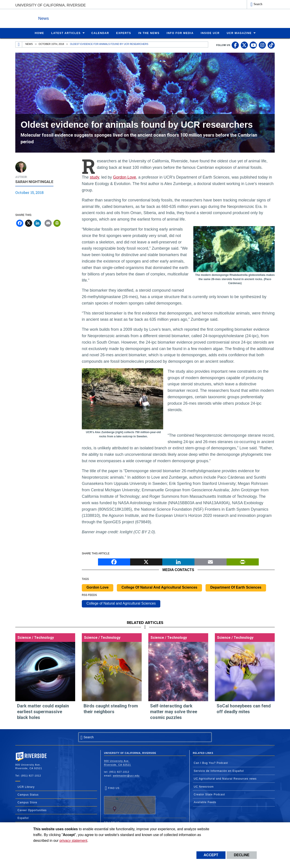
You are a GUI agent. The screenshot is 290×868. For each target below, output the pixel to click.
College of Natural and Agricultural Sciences (121, 603)
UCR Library (26, 787)
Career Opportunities (32, 810)
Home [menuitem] (39, 33)
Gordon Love (125, 177)
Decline (242, 855)
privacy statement (73, 841)
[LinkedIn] (37, 223)
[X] (29, 223)
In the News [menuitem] (149, 33)
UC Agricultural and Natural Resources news (225, 778)
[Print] (57, 223)
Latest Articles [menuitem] (66, 33)
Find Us (130, 800)
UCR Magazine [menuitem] (239, 33)
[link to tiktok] (271, 45)
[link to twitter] (244, 45)
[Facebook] (20, 223)
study (94, 177)
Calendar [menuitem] (100, 33)
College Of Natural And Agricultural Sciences (159, 587)
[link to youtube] (253, 45)
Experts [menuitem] (124, 33)
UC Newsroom (204, 786)
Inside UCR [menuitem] (210, 33)
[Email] (48, 223)
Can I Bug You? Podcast (211, 763)
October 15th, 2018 (51, 44)
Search (258, 4)
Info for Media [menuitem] (180, 33)
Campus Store (27, 802)
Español (23, 818)
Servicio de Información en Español (219, 771)
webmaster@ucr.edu (126, 775)
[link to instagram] (262, 45)
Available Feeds (205, 802)
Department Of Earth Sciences (236, 587)
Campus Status (28, 794)
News (64, 17)
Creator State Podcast (209, 794)
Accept (211, 855)
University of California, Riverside (51, 5)
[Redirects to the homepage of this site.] (19, 44)
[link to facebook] (235, 45)
